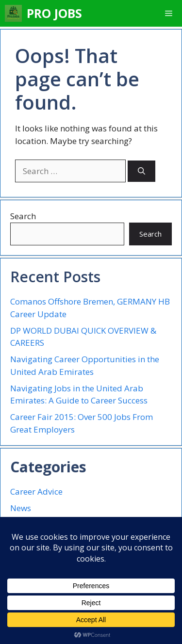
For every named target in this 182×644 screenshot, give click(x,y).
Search (23, 216)
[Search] (141, 171)
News (21, 508)
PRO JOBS (54, 13)
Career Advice (36, 491)
